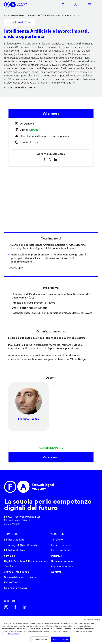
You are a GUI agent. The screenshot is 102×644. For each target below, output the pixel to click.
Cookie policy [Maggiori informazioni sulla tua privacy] (13, 634)
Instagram (6, 607)
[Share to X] (50, 159)
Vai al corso (51, 114)
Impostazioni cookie (40, 639)
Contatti (56, 572)
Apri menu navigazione (90, 5)
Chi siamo (57, 540)
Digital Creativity (14, 540)
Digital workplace (18, 15)
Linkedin (25, 607)
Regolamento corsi (62, 566)
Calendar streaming (16, 588)
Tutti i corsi (11, 566)
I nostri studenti (60, 550)
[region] (51, 630)
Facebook (15, 607)
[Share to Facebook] (44, 159)
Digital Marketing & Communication (26, 561)
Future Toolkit (12, 582)
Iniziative (56, 556)
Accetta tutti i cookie (60, 639)
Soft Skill (9, 556)
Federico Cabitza (26, 88)
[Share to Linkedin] (56, 159)
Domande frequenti (63, 561)
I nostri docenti (60, 545)
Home (7, 15)
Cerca (63, 5)
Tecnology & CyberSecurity (21, 545)
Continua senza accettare (91, 620)
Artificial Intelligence (17, 572)
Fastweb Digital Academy (40, 487)
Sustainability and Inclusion (20, 577)
